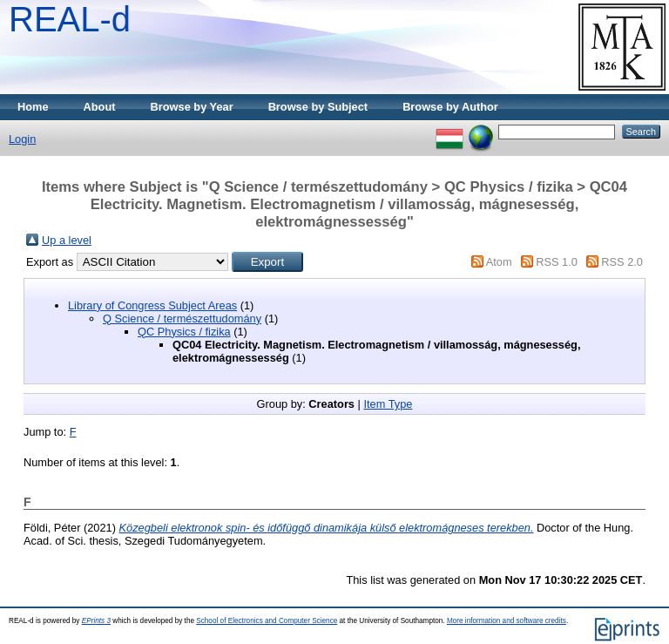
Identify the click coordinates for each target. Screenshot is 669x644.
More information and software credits (507, 621)
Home (33, 107)
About (100, 107)
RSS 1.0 (557, 262)
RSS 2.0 (622, 262)
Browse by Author (450, 107)
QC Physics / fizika (184, 332)
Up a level (67, 240)
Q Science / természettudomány (182, 319)
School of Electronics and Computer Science (267, 621)
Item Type (388, 404)
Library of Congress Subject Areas (152, 305)
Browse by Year (192, 107)
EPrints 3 (96, 621)
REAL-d (70, 19)
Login (22, 139)
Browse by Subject (318, 107)
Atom (499, 262)
